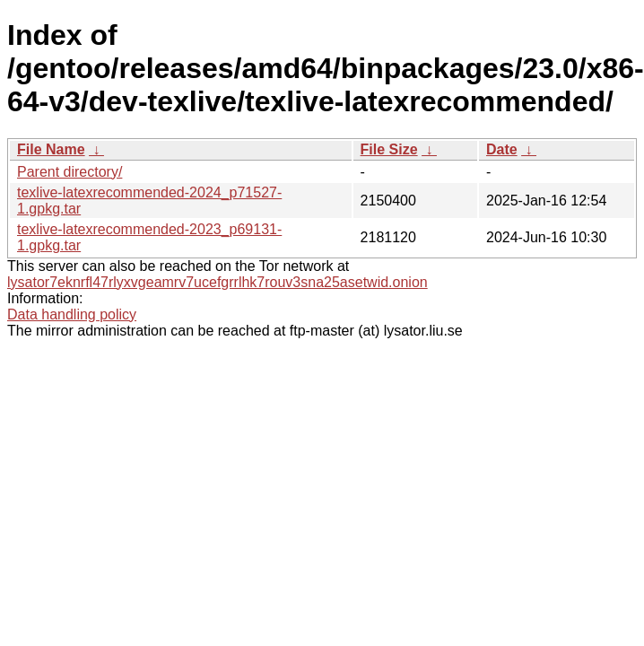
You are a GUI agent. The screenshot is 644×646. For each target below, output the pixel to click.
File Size (389, 149)
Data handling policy (72, 314)
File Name (51, 149)
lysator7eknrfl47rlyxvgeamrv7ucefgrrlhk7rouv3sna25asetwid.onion (218, 282)
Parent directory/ (70, 172)
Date (502, 149)
